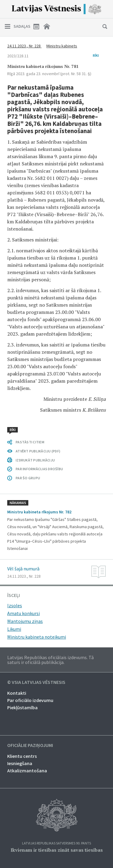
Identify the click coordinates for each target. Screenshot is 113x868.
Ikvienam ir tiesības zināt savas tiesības (57, 850)
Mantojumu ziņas (25, 621)
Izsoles (15, 605)
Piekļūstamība (22, 707)
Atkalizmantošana (27, 771)
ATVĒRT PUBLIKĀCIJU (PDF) (38, 451)
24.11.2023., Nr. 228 (24, 46)
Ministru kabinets (62, 46)
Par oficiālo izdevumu (30, 700)
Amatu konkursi (24, 613)
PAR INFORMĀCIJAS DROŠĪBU (39, 469)
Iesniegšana (20, 763)
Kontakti (17, 693)
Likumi (14, 629)
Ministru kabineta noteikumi (37, 637)
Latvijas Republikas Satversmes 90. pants (56, 843)
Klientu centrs (22, 756)
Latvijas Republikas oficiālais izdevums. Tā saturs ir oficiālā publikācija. (50, 660)
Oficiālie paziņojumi (30, 745)
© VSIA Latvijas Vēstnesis (36, 682)
